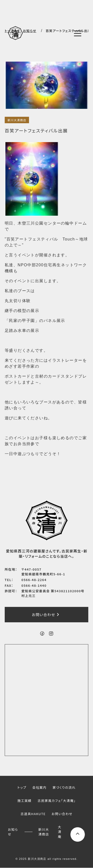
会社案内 (39, 788)
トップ (22, 788)
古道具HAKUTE (33, 814)
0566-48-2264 (34, 580)
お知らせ (13, 832)
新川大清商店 (17, 120)
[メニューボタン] (78, 34)
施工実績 (24, 801)
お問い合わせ (47, 615)
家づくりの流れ (64, 788)
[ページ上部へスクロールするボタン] (78, 834)
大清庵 (60, 832)
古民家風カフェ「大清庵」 (56, 801)
